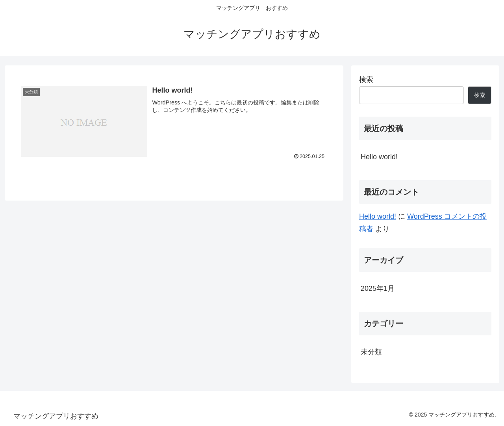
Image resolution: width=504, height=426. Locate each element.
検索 (366, 80)
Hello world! (379, 157)
